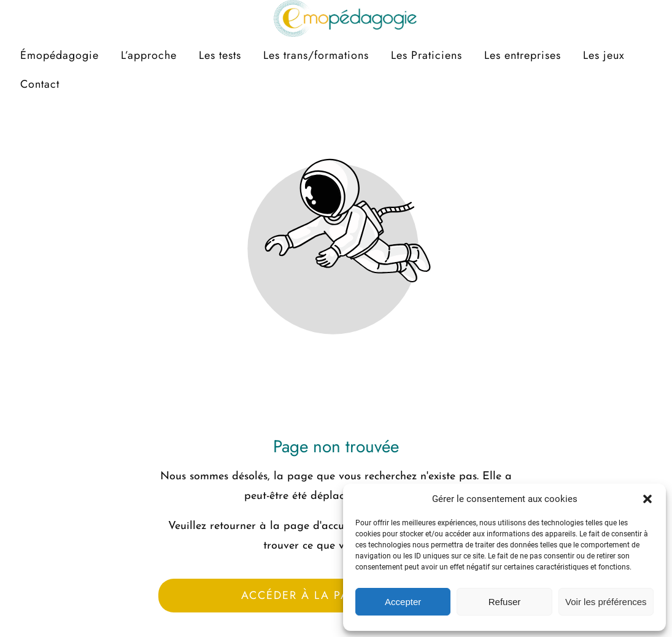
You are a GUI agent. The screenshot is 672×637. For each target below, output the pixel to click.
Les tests (220, 55)
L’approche (149, 55)
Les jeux (604, 55)
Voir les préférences (606, 602)
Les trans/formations (316, 55)
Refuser (505, 602)
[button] (647, 499)
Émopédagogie (60, 55)
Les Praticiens (427, 55)
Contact (40, 84)
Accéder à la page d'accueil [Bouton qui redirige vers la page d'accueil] (336, 595)
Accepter (403, 602)
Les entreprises (523, 55)
